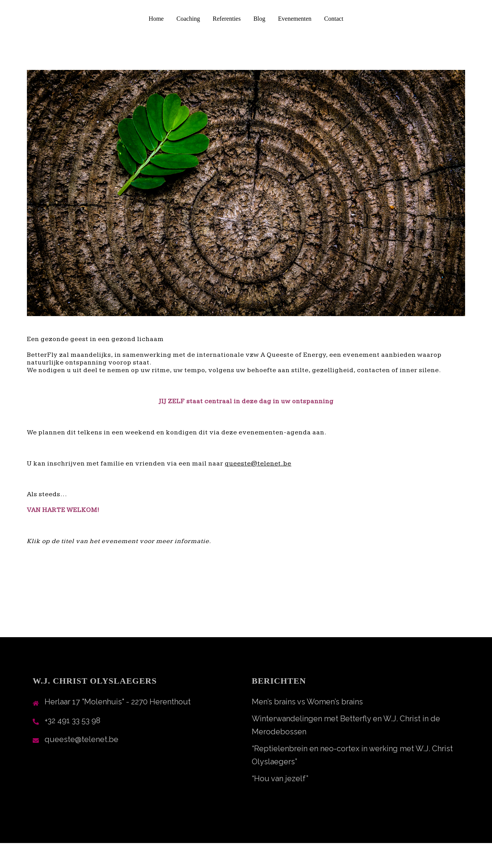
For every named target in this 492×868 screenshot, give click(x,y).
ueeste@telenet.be (260, 464)
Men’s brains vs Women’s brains (307, 702)
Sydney (182, 855)
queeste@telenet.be (81, 739)
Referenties (227, 19)
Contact (334, 19)
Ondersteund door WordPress (81, 855)
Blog (259, 19)
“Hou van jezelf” (280, 779)
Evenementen (295, 19)
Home (156, 19)
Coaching (188, 19)
